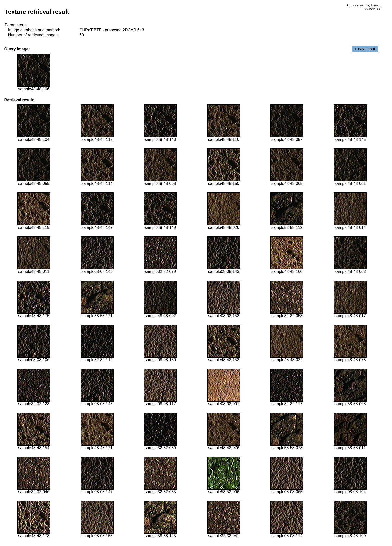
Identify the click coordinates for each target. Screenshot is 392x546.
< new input (365, 49)
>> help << (372, 9)
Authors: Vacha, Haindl (364, 5)
